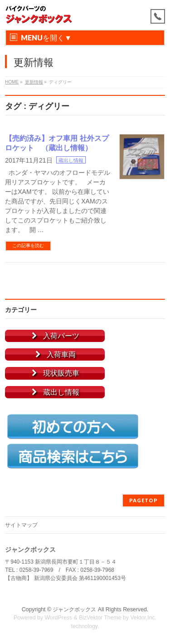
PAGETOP (143, 500)
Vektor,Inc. (144, 618)
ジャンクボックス (74, 609)
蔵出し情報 (71, 160)
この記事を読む (28, 245)
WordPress (58, 618)
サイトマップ (21, 525)
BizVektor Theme (100, 618)
